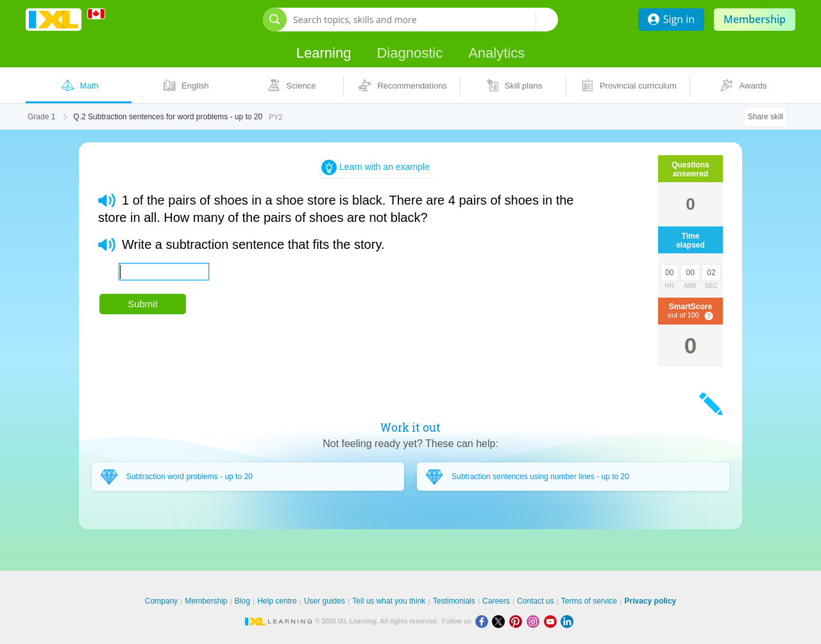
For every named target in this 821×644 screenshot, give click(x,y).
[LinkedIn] (568, 621)
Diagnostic (410, 53)
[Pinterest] (518, 621)
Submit (143, 304)
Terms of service (589, 601)
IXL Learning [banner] (54, 20)
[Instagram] (535, 621)
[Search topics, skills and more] (414, 20)
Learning (324, 53)
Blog (242, 601)
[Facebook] (484, 621)
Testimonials (454, 601)
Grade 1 (41, 117)
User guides (325, 601)
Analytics (496, 53)
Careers (496, 601)
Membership (755, 19)
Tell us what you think (389, 601)
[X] (501, 621)
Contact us (535, 601)
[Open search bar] (275, 20)
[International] (101, 14)
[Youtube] (553, 621)
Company (161, 601)
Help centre (277, 601)
